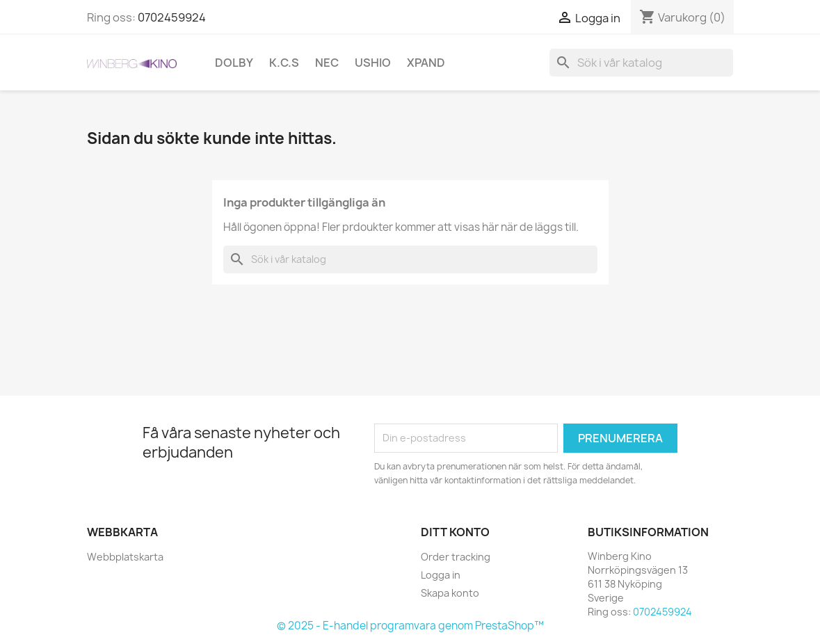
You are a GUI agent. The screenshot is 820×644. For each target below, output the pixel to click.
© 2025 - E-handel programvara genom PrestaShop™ (410, 626)
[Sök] (641, 63)
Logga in (441, 575)
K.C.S (284, 63)
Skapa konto (450, 593)
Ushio (373, 63)
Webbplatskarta (125, 557)
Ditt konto (455, 532)
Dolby (234, 63)
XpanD (426, 63)
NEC (327, 63)
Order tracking (456, 557)
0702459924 (172, 17)
